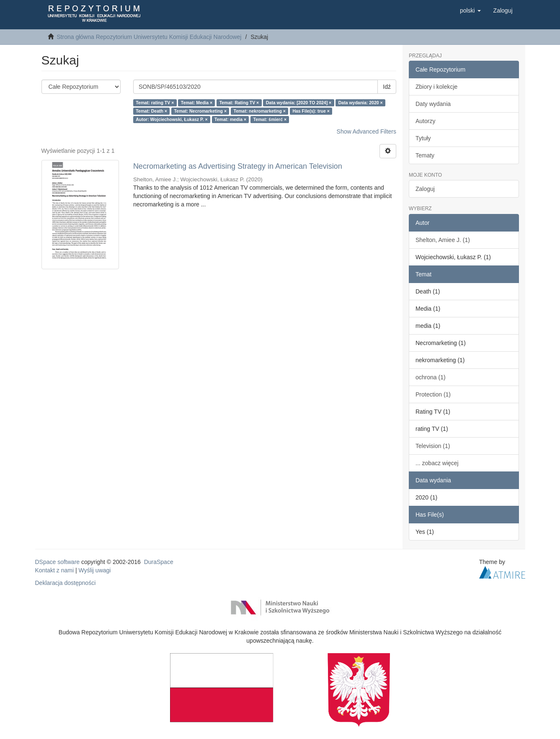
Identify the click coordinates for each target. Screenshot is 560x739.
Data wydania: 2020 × (361, 103)
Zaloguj (425, 189)
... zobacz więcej (437, 463)
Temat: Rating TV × (239, 103)
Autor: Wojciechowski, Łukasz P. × (172, 119)
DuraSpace (159, 562)
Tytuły (423, 138)
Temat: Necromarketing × (200, 111)
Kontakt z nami (55, 570)
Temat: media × (230, 119)
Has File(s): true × (311, 111)
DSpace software (58, 562)
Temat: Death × (151, 111)
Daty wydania (433, 104)
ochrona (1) (431, 377)
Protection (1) (433, 394)
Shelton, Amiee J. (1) (443, 240)
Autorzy (425, 121)
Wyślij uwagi (95, 570)
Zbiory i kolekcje (436, 87)
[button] (470, 10)
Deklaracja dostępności (66, 583)
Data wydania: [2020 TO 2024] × (299, 103)
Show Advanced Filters (366, 131)
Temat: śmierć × (270, 119)
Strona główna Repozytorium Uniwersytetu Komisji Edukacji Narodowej (149, 37)
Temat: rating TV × (155, 103)
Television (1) (433, 446)
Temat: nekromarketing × (260, 111)
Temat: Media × (197, 103)
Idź (387, 87)
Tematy (425, 155)
